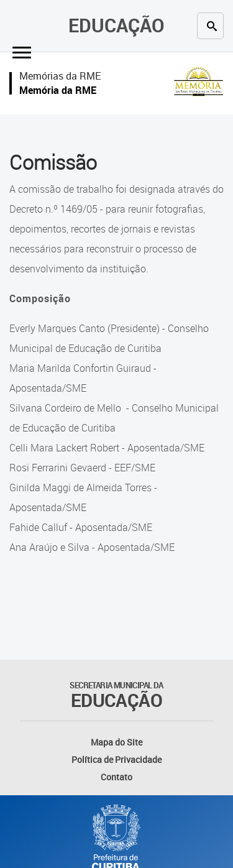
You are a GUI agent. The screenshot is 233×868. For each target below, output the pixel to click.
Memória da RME (58, 90)
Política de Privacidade (116, 759)
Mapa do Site (116, 742)
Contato (116, 777)
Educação (116, 25)
